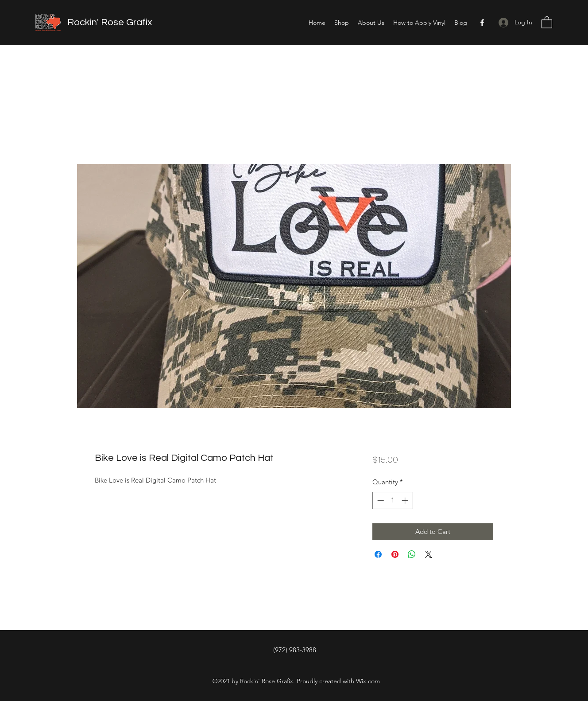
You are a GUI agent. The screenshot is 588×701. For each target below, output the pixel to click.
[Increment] (406, 500)
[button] (547, 22)
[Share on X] (429, 554)
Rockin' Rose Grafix (110, 22)
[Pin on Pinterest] (395, 554)
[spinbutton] (393, 500)
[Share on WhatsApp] (412, 554)
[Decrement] (380, 500)
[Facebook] (482, 23)
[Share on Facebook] (378, 554)
